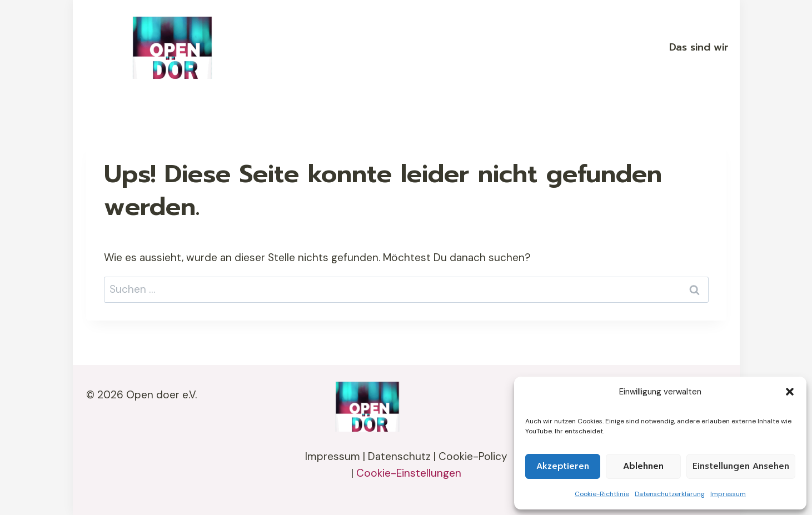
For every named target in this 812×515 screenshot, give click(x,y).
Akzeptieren (563, 466)
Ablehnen (643, 466)
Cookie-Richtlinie (602, 494)
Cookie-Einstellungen (409, 473)
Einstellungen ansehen (741, 466)
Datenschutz (399, 456)
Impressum (728, 494)
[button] (790, 392)
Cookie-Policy (473, 456)
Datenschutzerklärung (670, 494)
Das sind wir (699, 47)
